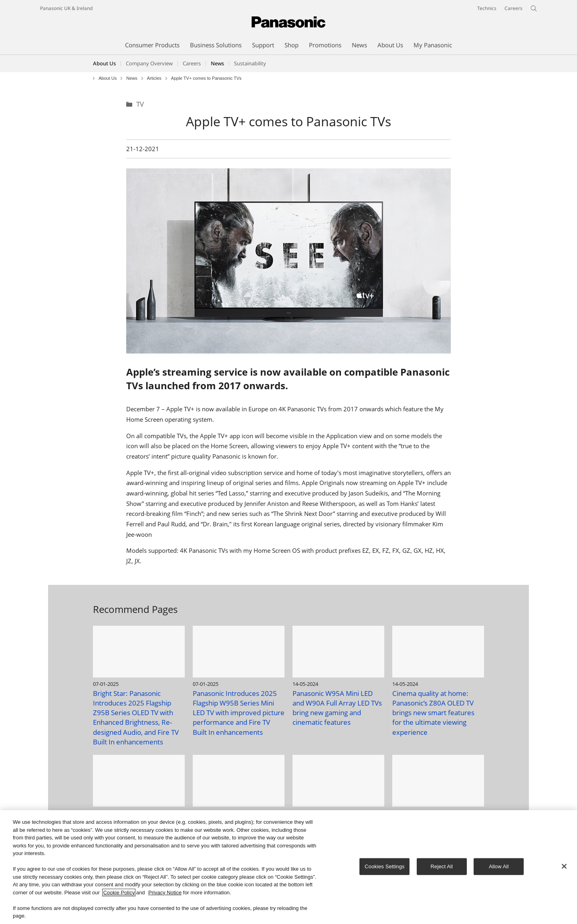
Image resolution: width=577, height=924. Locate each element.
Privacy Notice (165, 893)
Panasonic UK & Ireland (66, 8)
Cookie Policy (119, 893)
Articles (154, 78)
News (132, 78)
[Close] (564, 867)
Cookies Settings (385, 867)
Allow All (499, 867)
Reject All (442, 867)
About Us (104, 63)
